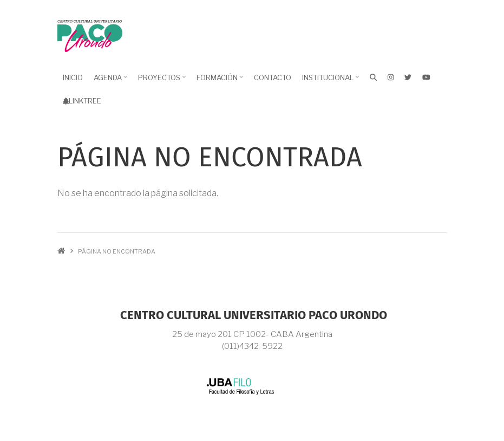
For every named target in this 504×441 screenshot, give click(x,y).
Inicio (73, 77)
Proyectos (161, 81)
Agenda (109, 81)
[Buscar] (373, 77)
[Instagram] (391, 77)
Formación (218, 81)
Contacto (273, 77)
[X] (408, 77)
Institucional (329, 81)
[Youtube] (426, 77)
